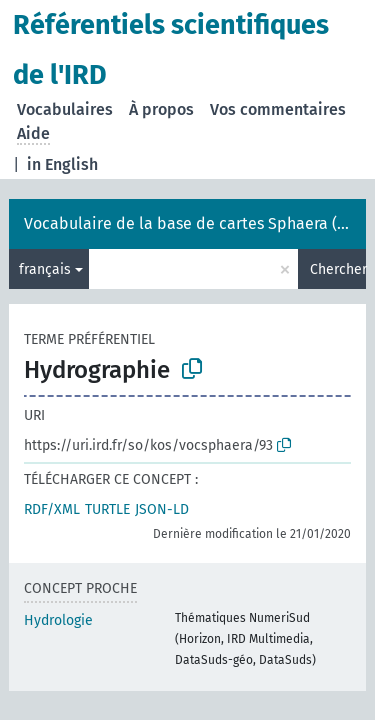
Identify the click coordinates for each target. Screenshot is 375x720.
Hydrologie (58, 620)
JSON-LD (162, 509)
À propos (161, 109)
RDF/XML (52, 509)
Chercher (338, 269)
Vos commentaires (278, 109)
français (45, 269)
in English (62, 164)
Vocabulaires (65, 109)
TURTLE (107, 509)
